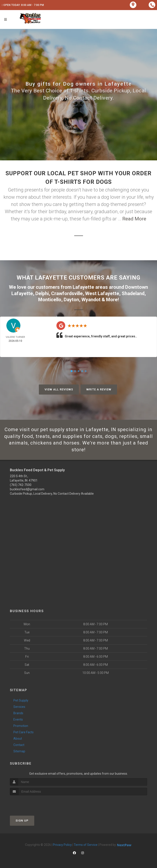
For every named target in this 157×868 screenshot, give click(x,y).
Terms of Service (86, 845)
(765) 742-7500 (21, 485)
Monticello (50, 300)
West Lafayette (102, 293)
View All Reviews (59, 389)
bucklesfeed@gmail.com (27, 489)
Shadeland (133, 293)
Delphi (42, 293)
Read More (134, 219)
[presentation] (33, 803)
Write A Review (99, 389)
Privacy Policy (62, 845)
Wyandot (91, 300)
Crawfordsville (67, 293)
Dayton (71, 300)
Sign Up (22, 821)
